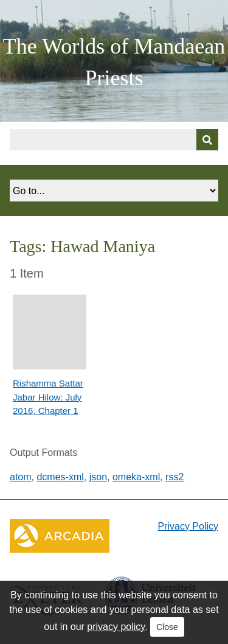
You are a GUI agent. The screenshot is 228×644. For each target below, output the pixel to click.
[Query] (114, 140)
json (98, 477)
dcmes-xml (60, 477)
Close (167, 627)
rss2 (174, 477)
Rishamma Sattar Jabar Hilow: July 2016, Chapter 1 (48, 397)
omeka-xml (136, 477)
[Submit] (207, 140)
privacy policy (116, 627)
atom (21, 477)
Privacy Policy (188, 526)
